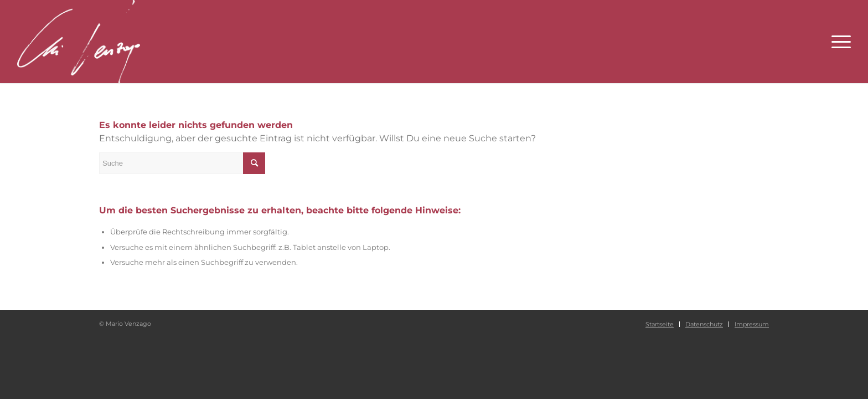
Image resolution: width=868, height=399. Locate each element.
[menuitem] (660, 324)
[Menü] (838, 42)
